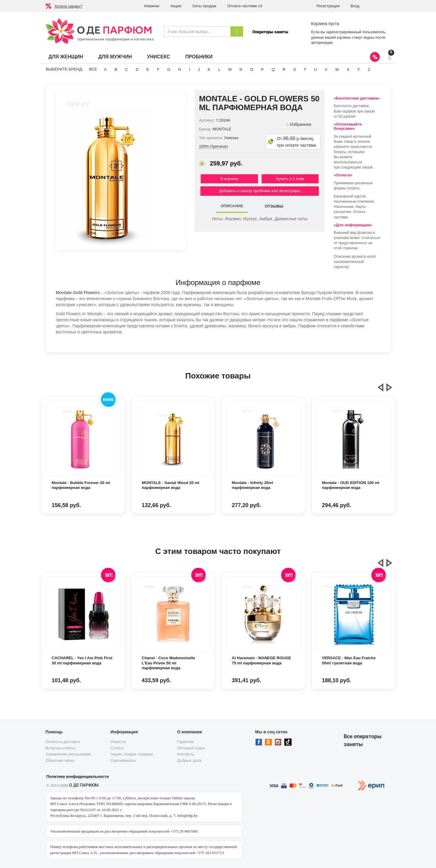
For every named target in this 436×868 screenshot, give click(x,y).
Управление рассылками (68, 754)
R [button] (284, 69)
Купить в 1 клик (290, 179)
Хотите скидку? (68, 6)
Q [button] (273, 69)
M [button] (230, 69)
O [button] (252, 69)
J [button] (199, 69)
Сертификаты (123, 760)
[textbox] (197, 31)
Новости (118, 742)
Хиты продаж (204, 6)
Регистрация (328, 6)
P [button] (262, 69)
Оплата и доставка (63, 742)
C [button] (126, 69)
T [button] (305, 69)
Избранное (299, 124)
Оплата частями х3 (244, 6)
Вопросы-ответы (60, 748)
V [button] (326, 69)
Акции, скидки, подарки (132, 754)
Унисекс (158, 57)
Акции (176, 6)
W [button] (337, 69)
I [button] (190, 69)
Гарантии (186, 742)
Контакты (186, 754)
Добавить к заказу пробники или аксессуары (260, 191)
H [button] (179, 69)
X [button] (348, 69)
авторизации (322, 43)
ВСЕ (93, 69)
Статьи (117, 748)
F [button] (158, 69)
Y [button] (359, 69)
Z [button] (369, 69)
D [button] (137, 69)
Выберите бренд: (64, 69)
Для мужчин (115, 57)
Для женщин (66, 57)
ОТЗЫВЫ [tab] (274, 206)
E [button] (148, 69)
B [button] (116, 69)
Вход (355, 6)
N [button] (241, 69)
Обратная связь (60, 760)
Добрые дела (189, 760)
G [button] (169, 69)
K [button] (209, 69)
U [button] (315, 69)
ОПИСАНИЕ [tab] (232, 206)
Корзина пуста (325, 24)
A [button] (106, 69)
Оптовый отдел (191, 748)
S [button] (294, 69)
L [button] (219, 69)
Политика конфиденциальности (78, 776)
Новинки (152, 6)
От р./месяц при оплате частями (296, 142)
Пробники (199, 57)
